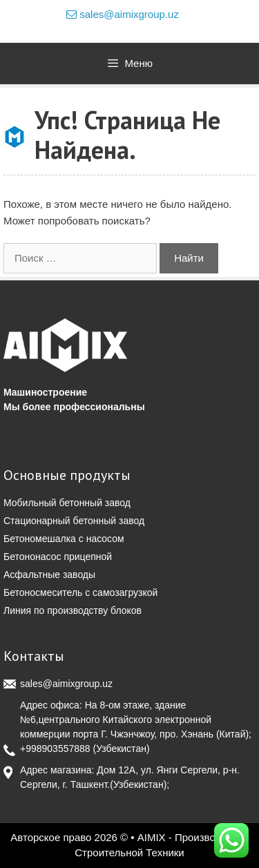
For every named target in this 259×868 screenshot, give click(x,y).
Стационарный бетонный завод (74, 521)
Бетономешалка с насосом (64, 539)
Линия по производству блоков (73, 610)
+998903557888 (55, 749)
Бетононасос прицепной (58, 557)
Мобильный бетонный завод (67, 503)
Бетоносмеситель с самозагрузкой (80, 592)
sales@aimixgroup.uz (123, 14)
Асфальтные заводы (49, 575)
